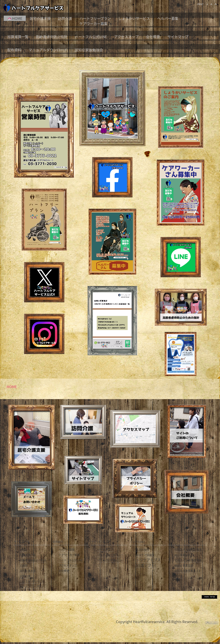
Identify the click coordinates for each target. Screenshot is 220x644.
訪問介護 (65, 18)
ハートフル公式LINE (91, 37)
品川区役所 (143, 550)
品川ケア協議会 (145, 555)
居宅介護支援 (40, 18)
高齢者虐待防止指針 (52, 37)
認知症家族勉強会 (89, 50)
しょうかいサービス (134, 18)
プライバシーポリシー (110, 555)
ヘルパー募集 (168, 18)
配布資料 (14, 50)
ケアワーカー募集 (93, 24)
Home (24, 550)
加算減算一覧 (18, 37)
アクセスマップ (126, 37)
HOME (15, 18)
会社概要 (153, 37)
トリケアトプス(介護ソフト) (148, 562)
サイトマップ (178, 37)
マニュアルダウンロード (48, 50)
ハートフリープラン (95, 18)
